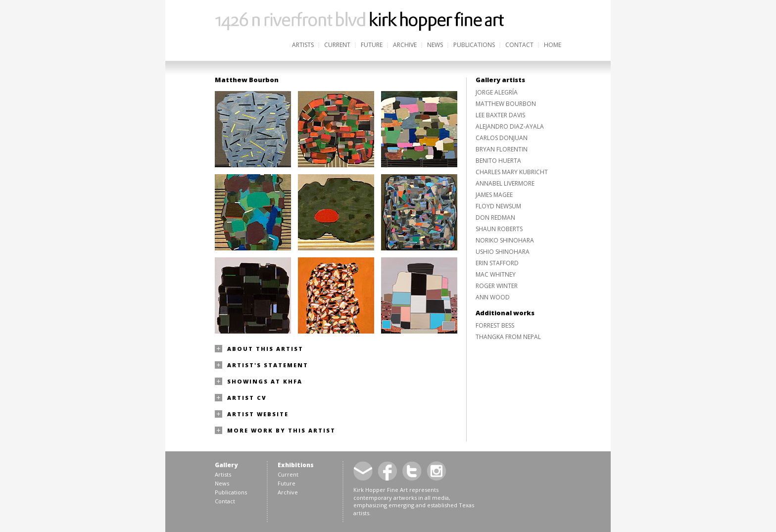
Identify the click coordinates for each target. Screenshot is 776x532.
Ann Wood (493, 297)
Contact (519, 45)
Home (553, 45)
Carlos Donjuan (502, 138)
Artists (303, 45)
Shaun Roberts (499, 229)
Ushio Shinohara (503, 252)
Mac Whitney (496, 274)
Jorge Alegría (497, 92)
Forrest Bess (495, 325)
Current (337, 45)
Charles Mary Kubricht (512, 172)
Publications (474, 45)
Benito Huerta (498, 161)
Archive (405, 45)
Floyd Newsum (498, 206)
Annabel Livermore (505, 183)
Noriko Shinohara (505, 240)
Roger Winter (497, 286)
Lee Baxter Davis (500, 115)
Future (372, 45)
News (435, 45)
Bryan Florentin (502, 149)
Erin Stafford (497, 263)
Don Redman (495, 218)
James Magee (494, 195)
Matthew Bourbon (506, 104)
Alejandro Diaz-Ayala (510, 126)
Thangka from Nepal (508, 337)
